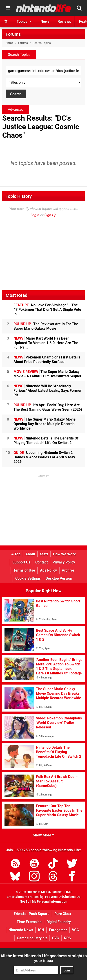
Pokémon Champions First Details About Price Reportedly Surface (47, 359)
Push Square (39, 914)
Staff (44, 554)
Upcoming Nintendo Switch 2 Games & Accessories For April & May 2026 (44, 457)
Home (9, 43)
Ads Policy (48, 570)
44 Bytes (50, 897)
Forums (13, 34)
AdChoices (67, 897)
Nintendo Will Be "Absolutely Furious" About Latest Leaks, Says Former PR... (48, 391)
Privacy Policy (64, 562)
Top (16, 554)
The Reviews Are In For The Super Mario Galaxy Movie (46, 326)
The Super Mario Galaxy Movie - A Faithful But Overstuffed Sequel (47, 374)
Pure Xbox (63, 914)
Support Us (21, 562)
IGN (41, 930)
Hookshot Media (38, 892)
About (30, 554)
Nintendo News (21, 930)
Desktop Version (59, 578)
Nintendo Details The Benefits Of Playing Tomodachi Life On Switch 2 (46, 440)
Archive (68, 570)
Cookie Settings (28, 578)
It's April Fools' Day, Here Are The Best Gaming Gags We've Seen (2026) (48, 407)
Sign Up (50, 215)
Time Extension (29, 922)
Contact (41, 562)
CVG (56, 938)
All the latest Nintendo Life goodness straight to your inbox (44, 958)
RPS (67, 938)
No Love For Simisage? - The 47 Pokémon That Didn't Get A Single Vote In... (47, 310)
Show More (43, 835)
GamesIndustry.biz (32, 938)
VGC (75, 930)
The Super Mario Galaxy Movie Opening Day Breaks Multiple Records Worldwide (45, 424)
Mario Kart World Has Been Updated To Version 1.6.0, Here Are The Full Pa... (46, 343)
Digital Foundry (59, 922)
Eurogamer (58, 930)
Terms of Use (24, 570)
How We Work (64, 554)
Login (35, 215)
